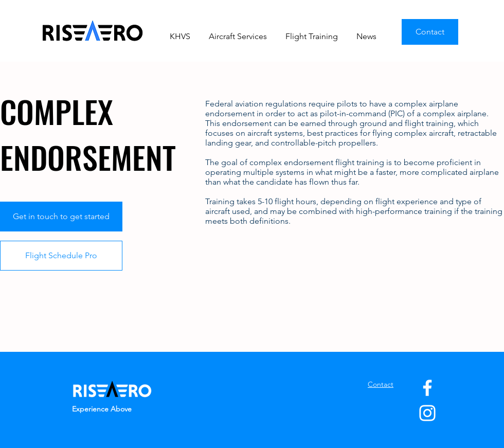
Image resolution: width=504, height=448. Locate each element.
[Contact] (430, 32)
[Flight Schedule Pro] (61, 256)
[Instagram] (427, 413)
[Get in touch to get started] (61, 217)
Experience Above (102, 409)
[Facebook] (427, 388)
